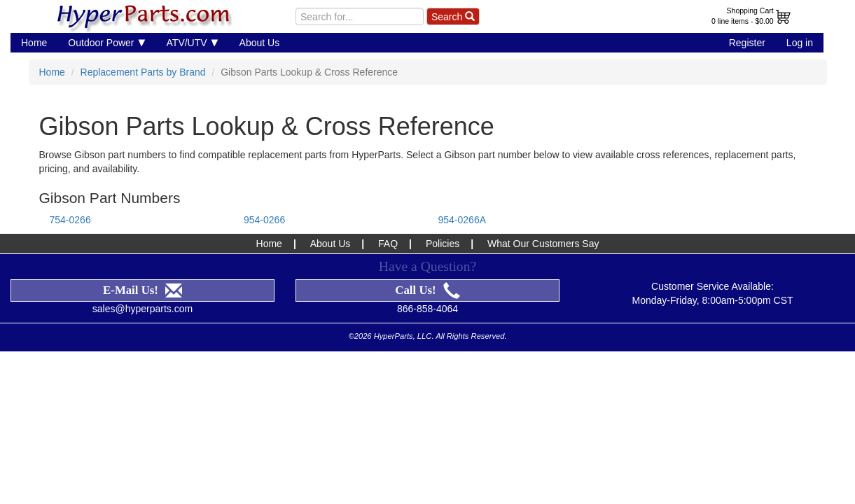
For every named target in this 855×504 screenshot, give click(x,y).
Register (747, 43)
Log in (800, 43)
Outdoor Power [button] (106, 42)
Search (453, 17)
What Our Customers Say (543, 244)
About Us (260, 43)
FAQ (388, 244)
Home (34, 43)
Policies (443, 244)
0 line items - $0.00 (743, 21)
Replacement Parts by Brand (143, 72)
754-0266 (70, 220)
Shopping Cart (750, 10)
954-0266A (463, 220)
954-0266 (264, 220)
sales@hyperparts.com (142, 309)
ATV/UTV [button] (193, 42)
